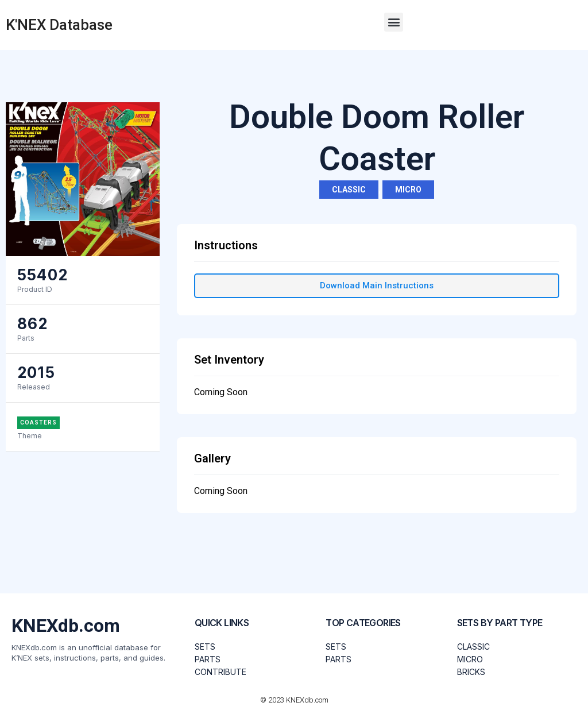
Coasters (38, 422)
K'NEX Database (59, 25)
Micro (408, 190)
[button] (394, 22)
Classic (349, 190)
